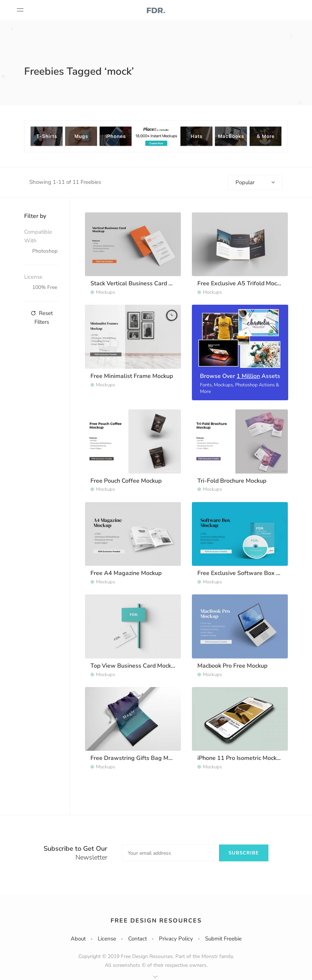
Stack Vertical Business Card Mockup (140, 283)
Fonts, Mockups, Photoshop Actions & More (239, 388)
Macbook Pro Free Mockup (232, 666)
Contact (138, 939)
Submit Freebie (223, 939)
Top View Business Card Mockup (134, 666)
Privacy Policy (176, 939)
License (107, 939)
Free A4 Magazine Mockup (126, 573)
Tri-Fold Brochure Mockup (232, 481)
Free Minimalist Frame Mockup (132, 376)
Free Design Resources (156, 921)
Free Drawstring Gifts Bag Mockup (137, 758)
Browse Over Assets (240, 376)
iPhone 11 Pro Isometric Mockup (240, 758)
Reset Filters (42, 318)
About (78, 939)
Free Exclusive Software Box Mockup (247, 573)
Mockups (105, 292)
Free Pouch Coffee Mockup (126, 481)
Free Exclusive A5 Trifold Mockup (242, 283)
